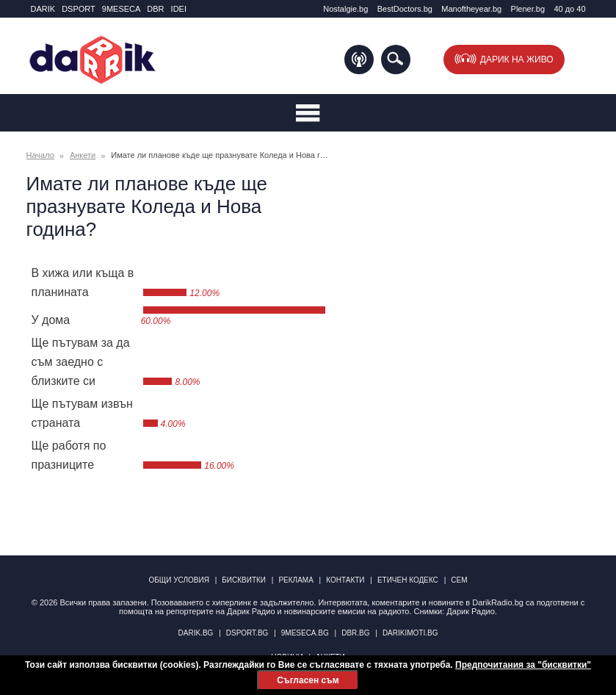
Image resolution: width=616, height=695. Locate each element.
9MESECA (122, 9)
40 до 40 (569, 9)
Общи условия (179, 580)
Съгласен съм (308, 680)
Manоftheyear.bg (471, 9)
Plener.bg (528, 9)
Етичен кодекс (408, 580)
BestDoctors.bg (405, 9)
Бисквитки (244, 580)
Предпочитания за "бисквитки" (523, 665)
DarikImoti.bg (410, 633)
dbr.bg (355, 633)
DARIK (43, 9)
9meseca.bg (305, 633)
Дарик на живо (517, 60)
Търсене (396, 60)
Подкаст (359, 60)
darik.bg (196, 633)
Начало (40, 155)
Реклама (296, 580)
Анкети (83, 155)
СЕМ (459, 580)
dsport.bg (247, 633)
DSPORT (79, 9)
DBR (155, 9)
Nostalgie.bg (345, 9)
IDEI (179, 9)
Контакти (345, 580)
